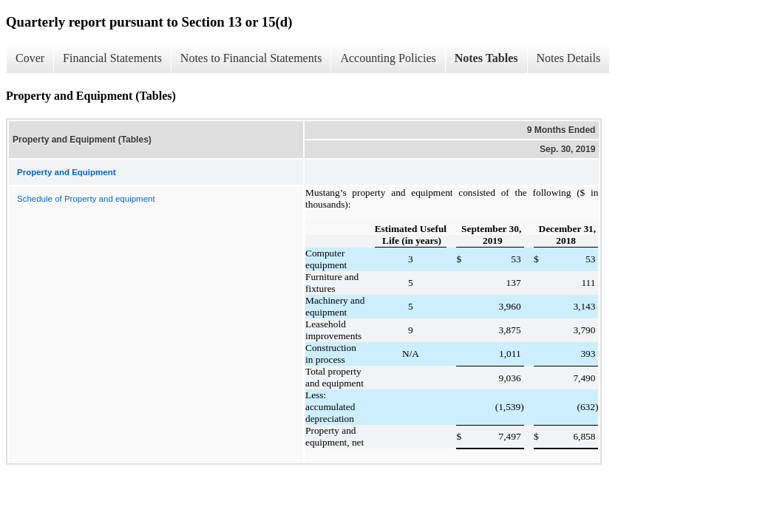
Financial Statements (112, 58)
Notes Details (569, 58)
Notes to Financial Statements (251, 58)
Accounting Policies (388, 58)
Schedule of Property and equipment (86, 199)
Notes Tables (486, 58)
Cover (30, 58)
